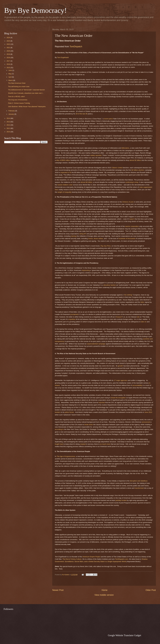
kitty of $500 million (63, 160)
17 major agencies (121, 380)
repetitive (72, 319)
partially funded (121, 500)
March (11, 80)
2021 (9, 48)
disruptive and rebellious (139, 481)
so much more (105, 444)
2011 (9, 128)
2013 (9, 122)
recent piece (108, 119)
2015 (9, 68)
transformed (139, 488)
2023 (9, 41)
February (12, 111)
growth (120, 366)
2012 (9, 125)
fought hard (59, 444)
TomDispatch (76, 47)
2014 (9, 118)
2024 (9, 38)
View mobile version (104, 595)
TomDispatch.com (122, 559)
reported (102, 402)
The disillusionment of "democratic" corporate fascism (26, 90)
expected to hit (66, 172)
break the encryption (118, 398)
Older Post (151, 590)
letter (142, 302)
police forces (69, 412)
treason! (119, 317)
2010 (9, 132)
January (11, 114)
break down (89, 425)
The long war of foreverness (18, 100)
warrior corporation (132, 226)
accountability (137, 385)
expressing (86, 270)
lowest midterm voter (65, 185)
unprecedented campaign (96, 344)
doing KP (83, 234)
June (10, 70)
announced (146, 422)
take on (144, 322)
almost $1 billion (135, 160)
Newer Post (58, 590)
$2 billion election (138, 170)
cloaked (83, 444)
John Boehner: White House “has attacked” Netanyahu (27, 107)
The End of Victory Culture (72, 559)
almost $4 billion (86, 182)
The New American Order (17, 83)
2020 (9, 51)
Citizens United (117, 168)
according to (59, 429)
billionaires (125, 148)
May (10, 74)
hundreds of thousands (127, 239)
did (138, 317)
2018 (9, 58)
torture (90, 239)
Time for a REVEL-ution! (16, 97)
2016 (9, 64)
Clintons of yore (128, 202)
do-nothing (128, 295)
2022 (9, 44)
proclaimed (74, 314)
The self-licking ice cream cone (19, 86)
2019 (9, 54)
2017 (9, 61)
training (74, 236)
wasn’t (132, 219)
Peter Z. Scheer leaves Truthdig (19, 103)
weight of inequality (65, 192)
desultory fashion (110, 285)
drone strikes (98, 239)
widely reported (96, 155)
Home (105, 590)
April (10, 77)
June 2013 (148, 412)
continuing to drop (132, 182)
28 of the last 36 (82, 114)
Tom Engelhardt (63, 57)
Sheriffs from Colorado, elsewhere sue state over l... (26, 93)
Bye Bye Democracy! (35, 10)
